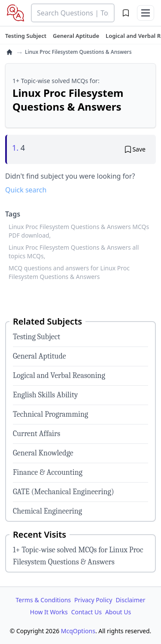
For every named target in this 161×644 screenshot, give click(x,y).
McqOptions (78, 631)
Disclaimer (130, 600)
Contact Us (87, 612)
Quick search (26, 190)
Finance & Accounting (48, 472)
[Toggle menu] (146, 13)
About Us (118, 612)
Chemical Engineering (47, 511)
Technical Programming (50, 414)
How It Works (49, 612)
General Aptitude (39, 356)
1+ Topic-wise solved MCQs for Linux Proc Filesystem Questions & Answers (78, 556)
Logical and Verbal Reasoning (59, 376)
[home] (9, 52)
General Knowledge (43, 453)
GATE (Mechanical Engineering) (64, 492)
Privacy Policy (93, 600)
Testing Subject (36, 337)
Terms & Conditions (44, 600)
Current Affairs (36, 434)
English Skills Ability (46, 395)
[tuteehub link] (26, 36)
